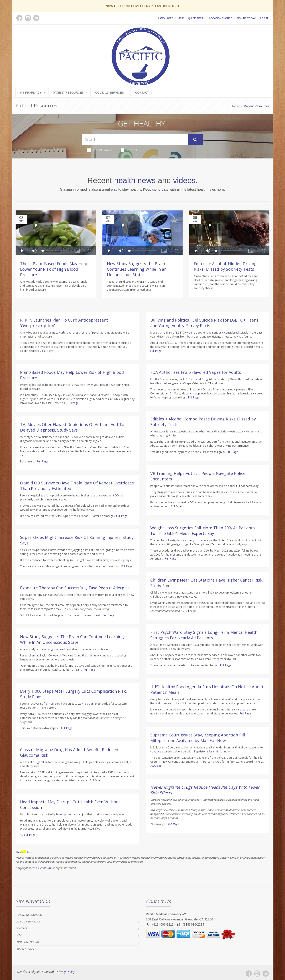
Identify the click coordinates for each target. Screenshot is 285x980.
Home (235, 106)
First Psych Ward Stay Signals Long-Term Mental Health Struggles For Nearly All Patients (204, 635)
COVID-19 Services (109, 93)
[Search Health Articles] (135, 139)
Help (181, 18)
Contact (142, 93)
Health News (100, 150)
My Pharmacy (31, 93)
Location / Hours (221, 18)
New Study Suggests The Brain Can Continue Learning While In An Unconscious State (72, 639)
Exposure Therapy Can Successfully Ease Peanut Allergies (75, 588)
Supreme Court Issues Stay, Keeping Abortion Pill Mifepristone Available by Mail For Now (198, 738)
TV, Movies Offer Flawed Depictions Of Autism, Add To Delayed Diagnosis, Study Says (72, 427)
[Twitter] (266, 974)
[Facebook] (249, 974)
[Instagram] (257, 974)
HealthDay (45, 868)
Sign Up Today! (246, 18)
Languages (166, 18)
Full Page (48, 351)
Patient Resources (68, 93)
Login (264, 18)
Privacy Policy (26, 949)
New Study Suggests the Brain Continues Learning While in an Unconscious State (137, 269)
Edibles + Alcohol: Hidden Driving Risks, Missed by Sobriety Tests (225, 266)
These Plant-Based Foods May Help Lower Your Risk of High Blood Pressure (54, 269)
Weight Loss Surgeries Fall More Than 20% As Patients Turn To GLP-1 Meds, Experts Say (203, 531)
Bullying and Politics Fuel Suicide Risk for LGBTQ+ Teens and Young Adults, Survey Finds (204, 323)
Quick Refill (196, 18)
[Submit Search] (195, 140)
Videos (129, 150)
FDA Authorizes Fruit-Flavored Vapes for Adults (196, 372)
